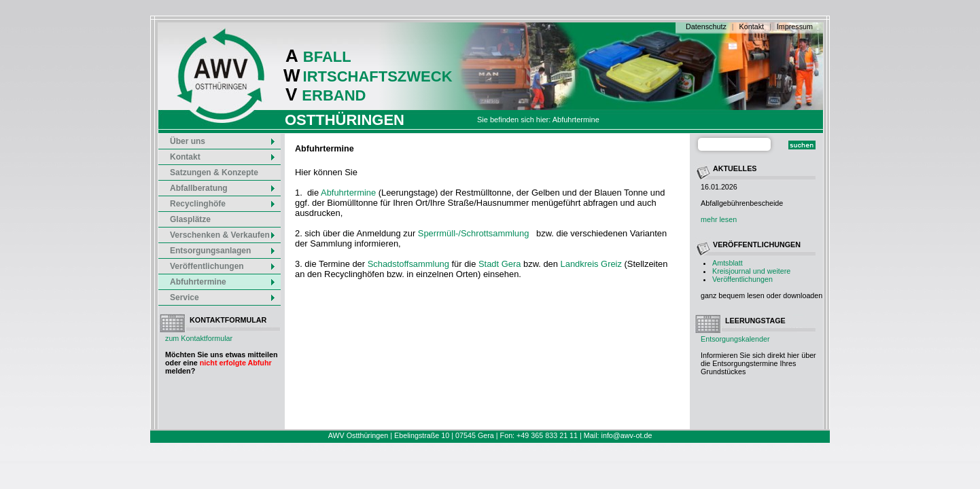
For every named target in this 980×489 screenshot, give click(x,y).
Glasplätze (190, 219)
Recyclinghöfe (223, 204)
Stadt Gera (500, 264)
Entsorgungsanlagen (223, 251)
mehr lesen (719, 219)
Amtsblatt (728, 263)
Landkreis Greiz (591, 264)
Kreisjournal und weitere (751, 271)
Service (223, 297)
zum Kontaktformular (199, 338)
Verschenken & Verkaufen (223, 235)
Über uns (223, 141)
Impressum (795, 26)
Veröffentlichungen (742, 279)
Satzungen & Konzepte (214, 173)
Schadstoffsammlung (408, 264)
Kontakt (752, 26)
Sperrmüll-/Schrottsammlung (474, 233)
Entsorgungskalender (735, 339)
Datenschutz (706, 26)
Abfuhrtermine (223, 282)
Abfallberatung (223, 188)
